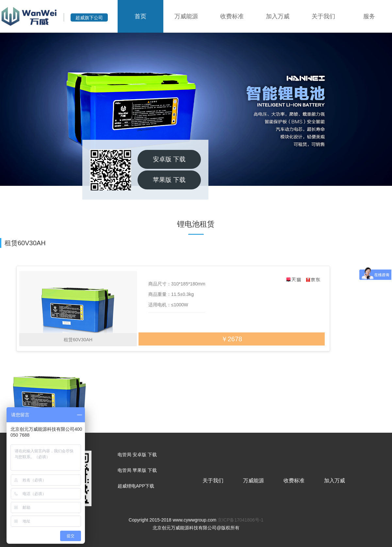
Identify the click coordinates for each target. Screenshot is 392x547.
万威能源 (186, 16)
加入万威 (278, 16)
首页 (140, 16)
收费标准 (232, 16)
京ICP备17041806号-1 (240, 520)
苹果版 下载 (169, 180)
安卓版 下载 (169, 159)
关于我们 (323, 16)
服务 (369, 16)
